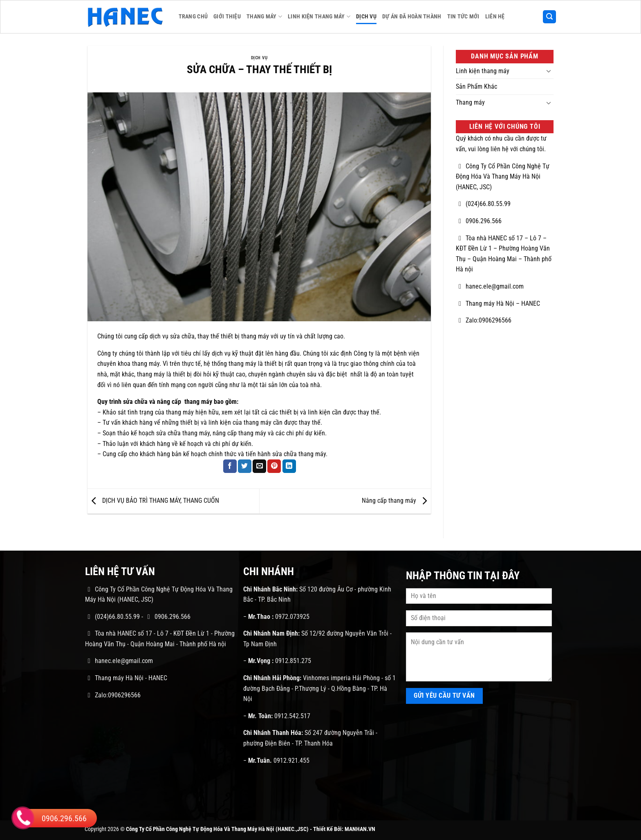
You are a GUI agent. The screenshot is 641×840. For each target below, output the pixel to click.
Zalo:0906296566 (484, 320)
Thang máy (264, 17)
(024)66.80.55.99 (483, 204)
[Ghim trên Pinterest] (274, 466)
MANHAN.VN (360, 829)
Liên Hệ (495, 17)
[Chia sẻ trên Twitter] (245, 466)
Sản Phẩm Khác (476, 86)
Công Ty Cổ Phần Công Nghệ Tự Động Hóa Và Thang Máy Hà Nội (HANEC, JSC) (503, 177)
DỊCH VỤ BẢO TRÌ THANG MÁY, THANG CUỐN (153, 501)
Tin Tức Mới (463, 17)
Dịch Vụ (366, 17)
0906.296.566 (479, 221)
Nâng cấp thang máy (396, 501)
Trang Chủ (193, 17)
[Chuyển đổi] (549, 71)
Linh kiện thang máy (319, 17)
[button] (549, 17)
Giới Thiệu (227, 17)
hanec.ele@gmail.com (490, 286)
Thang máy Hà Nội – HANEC (498, 304)
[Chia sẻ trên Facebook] (230, 466)
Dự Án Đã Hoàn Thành (412, 17)
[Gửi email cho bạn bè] (259, 466)
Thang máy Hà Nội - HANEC (126, 678)
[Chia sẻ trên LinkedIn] (289, 466)
